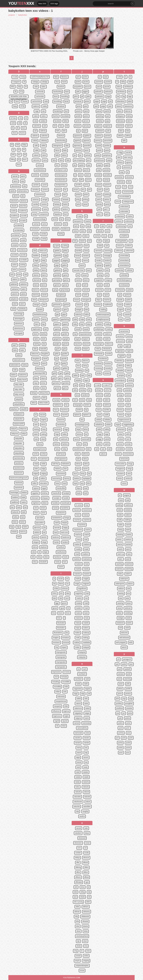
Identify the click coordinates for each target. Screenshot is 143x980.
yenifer (128, 689)
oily (89, 892)
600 (18, 145)
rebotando (99, 354)
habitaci (65, 400)
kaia (88, 226)
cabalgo (45, 82)
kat (86, 305)
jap (78, 131)
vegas (118, 424)
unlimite (129, 270)
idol (61, 598)
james (87, 101)
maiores (79, 618)
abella (12, 191)
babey (25, 365)
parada (106, 170)
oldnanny (87, 912)
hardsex (57, 557)
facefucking (57, 92)
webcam (128, 608)
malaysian (82, 657)
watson (130, 584)
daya (36, 378)
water (120, 574)
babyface (14, 409)
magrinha (79, 593)
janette (78, 116)
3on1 (17, 101)
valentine (129, 361)
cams (44, 224)
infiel (66, 706)
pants (107, 150)
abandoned (16, 186)
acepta (15, 245)
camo (45, 209)
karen (86, 280)
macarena (87, 510)
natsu (77, 787)
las (86, 434)
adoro (22, 304)
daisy (36, 265)
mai (86, 598)
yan (117, 664)
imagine (56, 638)
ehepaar (45, 498)
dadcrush (43, 251)
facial (66, 101)
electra (35, 537)
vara (119, 390)
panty (98, 155)
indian (58, 692)
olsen (85, 941)
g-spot (56, 246)
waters (128, 574)
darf (46, 329)
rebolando (107, 349)
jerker (86, 195)
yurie (131, 738)
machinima (78, 530)
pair (108, 116)
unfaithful (124, 236)
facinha (56, 116)
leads (79, 493)
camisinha (36, 209)
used (127, 319)
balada (14, 532)
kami (87, 246)
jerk (89, 190)
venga (130, 464)
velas (121, 434)
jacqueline (78, 87)
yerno (120, 694)
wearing (120, 603)
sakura (103, 454)
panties (107, 146)
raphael (99, 265)
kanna (86, 260)
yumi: (128, 728)
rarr (107, 275)
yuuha (128, 743)
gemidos (66, 383)
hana (57, 483)
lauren (86, 469)
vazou (121, 405)
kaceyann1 (78, 221)
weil (121, 628)
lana (77, 395)
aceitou (15, 240)
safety (107, 429)
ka (86, 216)
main (86, 608)
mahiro (79, 598)
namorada (86, 723)
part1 (107, 214)
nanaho (78, 738)
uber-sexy (128, 157)
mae (87, 564)
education (44, 483)
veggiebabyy (128, 424)
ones (88, 951)
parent (99, 185)
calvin (44, 155)
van (129, 375)
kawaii (86, 329)
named (77, 723)
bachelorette (19, 458)
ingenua (66, 711)
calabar (43, 121)
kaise (83, 231)
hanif (57, 523)
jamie (79, 106)
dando (44, 295)
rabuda (100, 231)
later (88, 449)
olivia (86, 931)
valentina (119, 361)
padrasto (108, 92)
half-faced (61, 454)
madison (86, 554)
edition (43, 478)
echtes (44, 454)
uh (119, 167)
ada (26, 274)
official (86, 877)
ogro (87, 882)
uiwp (122, 172)
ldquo (79, 488)
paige (103, 106)
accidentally (19, 230)
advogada (19, 333)
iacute (60, 579)
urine (128, 310)
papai (99, 165)
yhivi (117, 699)
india (66, 687)
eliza (35, 562)
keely (78, 349)
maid (86, 603)
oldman (77, 912)
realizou (107, 334)
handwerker (57, 518)
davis (44, 363)
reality (108, 324)
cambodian (40, 180)
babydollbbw (19, 404)
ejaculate (40, 518)
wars (129, 554)
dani (44, 305)
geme (68, 378)
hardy (58, 562)
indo (65, 692)
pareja (106, 180)
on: (82, 951)
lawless (77, 478)
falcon (57, 150)
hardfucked (61, 552)
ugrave (129, 162)
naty (77, 811)
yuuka (120, 748)
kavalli (78, 329)
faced (64, 82)
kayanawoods (85, 334)
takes (120, 111)
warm (128, 549)
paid (96, 106)
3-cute (15, 77)
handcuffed (61, 488)
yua (118, 713)
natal (78, 772)
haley (64, 449)
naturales (77, 797)
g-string (65, 246)
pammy (98, 141)
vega (128, 415)
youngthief (129, 703)
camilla (35, 204)
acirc (13, 250)
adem (24, 289)
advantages (19, 319)
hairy (57, 449)
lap (86, 410)
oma (86, 946)
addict (23, 279)
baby (13, 380)
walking (127, 520)
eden (36, 469)
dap (43, 324)
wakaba (128, 510)
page (104, 101)
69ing (13, 160)
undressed (129, 221)
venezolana (128, 454)
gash (58, 349)
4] (13, 128)
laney (82, 400)
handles (55, 503)
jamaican (78, 101)
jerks (78, 204)
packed (108, 82)
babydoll (19, 399)
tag (124, 96)
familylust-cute (61, 170)
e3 (36, 415)
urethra (128, 305)
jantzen (78, 126)
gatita (56, 354)
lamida (83, 390)
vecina (120, 410)
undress (119, 221)
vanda (131, 380)
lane (75, 400)
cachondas (40, 96)
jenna (88, 180)
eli (39, 552)
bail (25, 507)
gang (55, 290)
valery (128, 366)
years (121, 684)
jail (82, 96)
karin (85, 285)
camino (44, 204)
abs (23, 196)
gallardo (58, 270)
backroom (19, 473)
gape (64, 314)
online (86, 956)
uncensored (128, 192)
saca (99, 410)
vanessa (129, 385)
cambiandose (40, 170)
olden (88, 902)
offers (87, 867)
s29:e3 (99, 395)
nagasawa (78, 689)
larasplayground (82, 424)
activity (23, 265)
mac (87, 505)
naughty (85, 811)
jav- (81, 155)
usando (127, 314)
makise (77, 642)
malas (77, 647)
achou (23, 245)
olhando (85, 921)
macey (86, 515)
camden (36, 185)
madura (79, 564)
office (78, 872)
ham (65, 469)
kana (86, 251)
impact (64, 647)
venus (124, 483)
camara (40, 165)
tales (121, 131)
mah (87, 593)
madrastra (87, 559)
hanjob (64, 523)
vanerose (119, 385)
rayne (106, 295)
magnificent (82, 588)
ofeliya (77, 858)
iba (54, 584)
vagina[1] (120, 351)
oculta (87, 853)
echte (36, 454)
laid (76, 385)
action (15, 265)
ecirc (34, 459)
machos (78, 535)
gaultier (65, 354)
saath (107, 395)
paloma (99, 136)
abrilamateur (23, 191)
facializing (58, 111)
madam (77, 544)
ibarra (61, 584)
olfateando (85, 916)
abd (25, 186)
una (131, 187)
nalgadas (78, 713)
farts (68, 219)
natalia (78, 777)
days (36, 383)
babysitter (19, 438)
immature (66, 638)
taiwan (119, 106)
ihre (54, 613)
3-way (23, 77)
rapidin (108, 265)
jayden (81, 165)
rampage (107, 256)
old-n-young (78, 902)
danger (37, 305)
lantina (79, 410)
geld (54, 378)
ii (64, 618)
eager (35, 420)
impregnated (61, 662)
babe (15, 350)
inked (64, 726)
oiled (75, 892)
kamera (79, 246)
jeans (88, 175)
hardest (65, 542)
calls (43, 150)
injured (65, 721)
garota (65, 344)
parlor (99, 199)
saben (107, 400)
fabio (56, 77)
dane (34, 300)
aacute (15, 176)
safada (98, 420)
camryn (36, 224)
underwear (120, 216)
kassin (77, 300)
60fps (25, 145)
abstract (24, 201)
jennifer (78, 185)
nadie (86, 684)
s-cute (98, 385)
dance (44, 285)
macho (88, 530)
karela (78, 280)
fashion (58, 224)
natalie (86, 777)
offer (78, 863)
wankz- (119, 539)
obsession (78, 843)
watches (119, 569)
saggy (99, 439)
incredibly (57, 687)
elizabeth (43, 562)
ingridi (57, 721)
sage (107, 434)
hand (65, 483)
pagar (97, 101)
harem (61, 567)
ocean (87, 843)
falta (68, 160)
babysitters (19, 448)
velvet (121, 439)
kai (82, 226)
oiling (83, 892)
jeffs (81, 180)
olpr (78, 941)
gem (60, 378)
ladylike (78, 380)
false (61, 160)
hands (56, 508)
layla (76, 483)
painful (107, 111)
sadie (107, 415)
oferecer (86, 858)
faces (56, 96)
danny (44, 319)
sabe (99, 400)
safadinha (99, 424)
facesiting (65, 96)
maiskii (86, 623)
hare (65, 562)
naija (83, 694)
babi (15, 370)
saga (100, 434)
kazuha (78, 344)
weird (127, 628)
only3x (77, 961)
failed (66, 121)
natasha (86, 782)
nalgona (78, 718)
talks (124, 141)
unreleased (124, 285)
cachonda (40, 92)
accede (24, 216)
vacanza (120, 336)
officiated (79, 882)
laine (82, 385)
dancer (36, 290)
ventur (120, 478)
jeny (83, 190)
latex (78, 454)
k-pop (79, 216)
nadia (78, 684)
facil (66, 111)
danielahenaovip (40, 314)
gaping (57, 329)
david (45, 359)
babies (13, 375)
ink (57, 726)
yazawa (121, 674)
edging (44, 474)
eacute (42, 415)
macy (79, 539)
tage (130, 96)
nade (87, 679)
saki (109, 449)
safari (99, 429)
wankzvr (129, 539)
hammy (67, 478)
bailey (16, 517)
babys (24, 434)
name (87, 718)
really (99, 339)
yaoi (131, 664)
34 (26, 87)
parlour (107, 199)
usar (121, 319)
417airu (13, 118)
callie (37, 150)
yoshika (119, 703)
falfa (57, 155)
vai (129, 356)
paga (108, 96)
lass (79, 444)
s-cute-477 (107, 385)
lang (89, 400)
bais (23, 517)
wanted (128, 544)
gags (57, 265)
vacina (129, 336)
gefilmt (65, 368)
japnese (86, 141)
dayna (43, 378)
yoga (131, 699)
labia (78, 361)
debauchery (44, 393)
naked (87, 708)
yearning (127, 679)
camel (45, 185)
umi (124, 187)
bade (24, 497)
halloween (66, 464)
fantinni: (65, 209)
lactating (79, 370)
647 (19, 155)
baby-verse (19, 394)
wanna (120, 544)
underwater (124, 211)
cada (46, 101)
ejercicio (37, 527)
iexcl (67, 598)
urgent (121, 310)
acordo (23, 255)
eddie (43, 464)
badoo (24, 502)
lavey (83, 474)
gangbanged (61, 300)
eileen (45, 503)
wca (129, 593)
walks (121, 525)
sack (99, 415)
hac (66, 405)
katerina (78, 314)
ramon (98, 256)
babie (22, 370)
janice (86, 116)
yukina (127, 718)
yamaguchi (127, 659)
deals (36, 388)
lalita (75, 390)
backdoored (19, 468)
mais (87, 618)
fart (61, 219)
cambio (35, 175)
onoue (82, 970)
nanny (79, 748)
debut (34, 403)
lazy (82, 483)
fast (65, 224)
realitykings (99, 329)
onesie (78, 956)
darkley (44, 334)
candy (44, 239)
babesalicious (19, 360)
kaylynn (86, 339)
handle (66, 498)
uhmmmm (127, 167)
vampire (121, 375)
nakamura (78, 708)
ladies (75, 375)
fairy (61, 126)
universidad (124, 256)
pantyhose (107, 155)
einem (43, 508)
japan (85, 131)
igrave (55, 608)
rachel (97, 236)
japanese (78, 136)
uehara (120, 162)
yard (120, 669)
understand (124, 206)
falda (65, 150)
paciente (99, 82)
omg (76, 951)
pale (108, 131)
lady (89, 375)
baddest (15, 497)
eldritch (37, 532)
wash (128, 559)
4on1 (24, 128)
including (56, 682)
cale (45, 126)
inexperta (57, 706)
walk (120, 520)
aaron (16, 181)
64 (24, 150)
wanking (120, 535)
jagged (85, 92)
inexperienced (61, 701)
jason (87, 150)
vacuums (121, 341)
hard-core (64, 532)
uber (119, 157)
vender (128, 444)
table (130, 82)
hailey (64, 434)
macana (77, 510)
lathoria (86, 454)
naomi (79, 752)
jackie (78, 82)
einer (44, 513)
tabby (123, 82)
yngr (124, 699)
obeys (87, 833)
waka (120, 510)
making (86, 638)
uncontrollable (124, 197)
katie (75, 319)
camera (45, 190)
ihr (68, 608)
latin (78, 459)
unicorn (120, 246)
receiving (98, 368)
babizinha (23, 375)
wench (124, 647)
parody (99, 204)
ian (67, 579)
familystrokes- (61, 185)
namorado (78, 733)
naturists (77, 806)
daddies (36, 256)
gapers (57, 324)
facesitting (57, 101)
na (79, 669)
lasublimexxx (79, 449)
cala (35, 121)
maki (78, 638)
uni (131, 241)
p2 (100, 77)
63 (19, 150)
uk (128, 172)
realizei (98, 334)
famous (58, 190)
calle (36, 146)
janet (86, 111)
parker (99, 195)
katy (82, 324)
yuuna (128, 748)
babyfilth (24, 409)
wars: (121, 559)
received (98, 363)
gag (66, 256)
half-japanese (61, 459)
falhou (64, 155)
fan (65, 190)
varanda (127, 390)
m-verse (79, 505)
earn (36, 424)
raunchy (99, 290)
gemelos (56, 383)
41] (21, 118)
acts (12, 274)
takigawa (120, 116)
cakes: (44, 116)
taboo (119, 87)
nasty (86, 767)
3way (15, 106)
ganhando (57, 305)
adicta (23, 294)
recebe (109, 354)
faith (58, 131)
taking (129, 116)
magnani (86, 584)
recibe (99, 373)
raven (108, 290)
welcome (124, 633)
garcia (57, 334)
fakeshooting (61, 141)
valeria (120, 366)
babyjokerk (19, 414)
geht (55, 373)
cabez (43, 87)
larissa (79, 434)
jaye (89, 165)
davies (36, 363)
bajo (18, 527)
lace (78, 366)
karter (86, 295)
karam (85, 275)
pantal (99, 146)
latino (86, 464)
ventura (128, 478)
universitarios (124, 265)
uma (118, 187)
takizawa (120, 121)
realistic (99, 324)
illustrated (61, 623)
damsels (37, 280)
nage (76, 694)
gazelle (64, 359)
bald (19, 537)
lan (90, 390)
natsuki (78, 792)
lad (87, 370)
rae (110, 236)
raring (100, 275)
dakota (43, 265)
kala (75, 241)
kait (89, 231)
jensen (76, 190)
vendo (129, 449)
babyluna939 (19, 424)
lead (86, 488)
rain (107, 246)
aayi (23, 181)
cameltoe (35, 190)
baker (25, 527)
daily (44, 260)
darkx (36, 339)
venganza (120, 469)
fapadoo (58, 214)
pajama (98, 126)
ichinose (65, 588)
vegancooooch (124, 420)
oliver (78, 931)
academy (14, 216)
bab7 (15, 345)
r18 (96, 226)
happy (65, 527)
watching (129, 569)
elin (33, 557)
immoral (66, 642)
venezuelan (120, 464)
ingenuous (57, 716)
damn (44, 275)
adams (15, 279)
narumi (86, 757)
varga (120, 395)
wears (129, 603)
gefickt (57, 368)
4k (18, 128)
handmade (66, 503)
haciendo (57, 429)
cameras (35, 199)
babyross (15, 434)
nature (88, 802)
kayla (78, 339)
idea (68, 593)
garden (65, 334)
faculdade (65, 116)
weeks (129, 623)
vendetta (120, 449)
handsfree (65, 508)
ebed (43, 439)
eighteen (36, 503)
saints (107, 444)
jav (75, 155)
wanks (129, 535)
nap (86, 752)
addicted (14, 284)
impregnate (61, 657)
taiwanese (128, 106)
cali (35, 131)
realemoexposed (103, 314)
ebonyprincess (40, 449)
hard (56, 532)
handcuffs (56, 493)
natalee (86, 772)
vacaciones (124, 331)
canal (35, 234)
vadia (129, 341)
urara (120, 305)
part (99, 209)
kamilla (79, 251)
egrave (36, 488)
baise (15, 522)
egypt (44, 488)
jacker (85, 77)
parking (107, 195)
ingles (67, 716)
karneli (86, 290)
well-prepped (121, 642)
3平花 (22, 106)
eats (36, 439)
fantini (65, 204)
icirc (61, 593)
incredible (66, 682)
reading (103, 310)
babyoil (14, 429)
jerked (78, 195)
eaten (36, 434)
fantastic (66, 199)
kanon (82, 265)
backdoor (19, 463)
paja (107, 121)
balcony (23, 532)
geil (61, 373)
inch (56, 677)
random (107, 260)
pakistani (100, 131)
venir (129, 474)
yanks (124, 664)
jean (81, 175)
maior (86, 613)
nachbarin (82, 674)
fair (55, 126)
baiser (23, 522)
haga (66, 429)
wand (128, 525)
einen (36, 513)
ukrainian (119, 177)
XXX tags (54, 4)
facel (67, 92)
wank (128, 530)
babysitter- (19, 443)
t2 (130, 77)
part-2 (99, 214)
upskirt (128, 300)
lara (82, 420)
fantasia (56, 199)
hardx (66, 557)
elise (46, 557)
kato (89, 319)
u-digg (120, 153)
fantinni (56, 209)
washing (119, 564)
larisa (86, 429)
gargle (66, 339)
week (129, 618)
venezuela (124, 459)
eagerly (44, 420)
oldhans (86, 907)
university (120, 270)
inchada (64, 677)
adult (13, 309)
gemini (57, 388)
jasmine (78, 150)
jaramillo (87, 146)
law (89, 474)
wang (121, 530)
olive (78, 926)
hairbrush (64, 439)
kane (78, 260)
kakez (86, 236)
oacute (79, 828)
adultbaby (22, 309)
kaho (76, 226)
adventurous (19, 328)
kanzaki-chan (79, 270)
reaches (107, 300)
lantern (87, 405)
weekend (120, 623)
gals (66, 270)
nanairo (87, 738)
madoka (77, 559)
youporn (12, 15)
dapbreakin (37, 329)
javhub (88, 155)
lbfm (89, 483)
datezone (35, 354)
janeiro (78, 111)
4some (22, 133)
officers (78, 877)
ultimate (121, 182)
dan (45, 280)
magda (86, 579)
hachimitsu (61, 424)
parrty (107, 204)
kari (79, 285)
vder (128, 405)
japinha (77, 141)
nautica (82, 816)
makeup (86, 633)
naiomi (78, 703)
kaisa (75, 231)
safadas (107, 420)
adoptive (14, 299)
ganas (65, 285)
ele (44, 532)
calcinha (37, 126)
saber (99, 405)
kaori (89, 270)
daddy (44, 256)
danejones (43, 300)
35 (15, 92)
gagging (65, 260)
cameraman (40, 195)
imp (57, 647)
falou (54, 160)
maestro (87, 574)
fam (57, 165)
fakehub (61, 136)
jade (78, 92)
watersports (120, 584)
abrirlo (16, 196)
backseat (19, 483)
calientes (44, 136)
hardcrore (66, 537)
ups (120, 295)
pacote (107, 87)
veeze (121, 415)
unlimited (124, 275)
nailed (79, 699)
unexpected (124, 231)
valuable (120, 370)
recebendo (103, 359)
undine (130, 216)
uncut (118, 202)
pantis (99, 150)
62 (13, 150)
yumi (120, 728)
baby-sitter (19, 385)
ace (24, 235)
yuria (124, 738)
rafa (99, 241)
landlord (85, 395)
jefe (75, 180)
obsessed (82, 838)
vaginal (129, 351)
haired (56, 444)
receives (108, 363)
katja (82, 319)
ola (89, 897)
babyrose (23, 429)
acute (19, 274)
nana (87, 733)
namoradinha (82, 728)
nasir (78, 767)
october (78, 853)
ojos (75, 897)
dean (44, 388)
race (107, 231)
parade (98, 175)
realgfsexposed (103, 319)
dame (44, 270)
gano (65, 310)
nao (86, 748)
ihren (68, 613)
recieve (107, 373)
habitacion (58, 405)
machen (77, 520)
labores (86, 361)
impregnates (61, 667)
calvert (36, 155)
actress (22, 270)
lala (88, 385)
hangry (67, 518)
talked (120, 136)
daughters (36, 359)
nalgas (87, 713)
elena (35, 547)
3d (11, 101)
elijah (46, 552)
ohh (76, 887)
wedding (128, 613)
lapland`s (87, 415)
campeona (44, 214)
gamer (66, 280)
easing (36, 429)
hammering (57, 478)
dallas (36, 270)
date (35, 349)
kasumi (79, 305)
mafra (78, 579)
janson (86, 121)
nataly (77, 782)
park (107, 190)
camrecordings (40, 219)
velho (128, 434)
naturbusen (78, 802)
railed (100, 246)
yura (129, 733)
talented (120, 126)
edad (36, 464)
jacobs (86, 82)
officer (86, 872)
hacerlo (65, 415)
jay (75, 165)
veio (130, 429)
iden (55, 598)
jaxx (88, 160)
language (78, 405)
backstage (14, 492)
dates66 (43, 349)
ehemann (35, 498)
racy (104, 236)
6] (19, 160)
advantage (19, 314)
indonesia (61, 696)
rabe (103, 226)
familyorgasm (61, 175)
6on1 (25, 160)
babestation (15, 365)
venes (118, 454)
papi (99, 170)
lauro (75, 474)
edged (36, 474)
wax (129, 588)
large (78, 429)
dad (35, 251)
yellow (120, 689)
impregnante (61, 652)
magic (77, 584)
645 (13, 155)
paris (100, 190)
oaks (86, 828)
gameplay (57, 280)
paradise (107, 175)
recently (108, 368)
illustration (61, 628)
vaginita (121, 356)
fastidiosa (65, 229)
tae (118, 96)
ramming (108, 251)
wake (120, 515)
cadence (36, 106)
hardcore (56, 537)
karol (78, 295)
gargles (57, 344)
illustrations (58, 633)
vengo (130, 469)
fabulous (64, 77)
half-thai (56, 464)
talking (128, 136)
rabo (109, 226)
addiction (24, 284)
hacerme (61, 420)
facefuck (61, 87)
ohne (83, 887)
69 (25, 155)
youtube (129, 708)
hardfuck (61, 547)
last (85, 444)
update (130, 290)
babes (19, 355)
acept (23, 240)
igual (62, 608)
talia (128, 131)
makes (77, 633)
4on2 (15, 133)
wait (128, 500)
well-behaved (124, 638)
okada (82, 897)
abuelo (14, 206)
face (57, 82)
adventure (19, 324)
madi (77, 554)
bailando (15, 512)
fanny (58, 195)
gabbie (57, 251)
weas (119, 608)
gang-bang (64, 290)
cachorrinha (36, 101)
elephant (44, 547)
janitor (78, 121)
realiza (109, 329)
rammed (98, 251)
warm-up (121, 554)
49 (25, 123)
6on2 (19, 164)
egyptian (35, 493)
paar (106, 77)
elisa (39, 557)
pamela (108, 136)
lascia (76, 439)
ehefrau (45, 493)
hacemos (64, 410)
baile (24, 512)
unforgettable (121, 241)
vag (120, 346)
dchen (43, 383)
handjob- (57, 498)
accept (14, 221)
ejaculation (40, 523)
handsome (61, 513)
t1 (126, 77)
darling (37, 344)
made (86, 549)
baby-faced (22, 380)
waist (121, 500)
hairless (65, 444)
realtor (107, 339)
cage (37, 111)
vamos (129, 370)
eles (34, 552)
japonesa (77, 146)
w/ (120, 495)
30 (24, 82)
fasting (61, 234)
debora (37, 398)
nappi (78, 757)
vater (121, 400)
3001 (13, 87)
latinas (78, 464)
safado (109, 424)
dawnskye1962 (40, 373)
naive (86, 703)
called (43, 146)
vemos (120, 444)
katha (87, 314)
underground (128, 202)
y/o (118, 659)
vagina (127, 346)
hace (56, 410)
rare (107, 270)
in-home (67, 672)
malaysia (82, 652)
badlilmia (15, 502)
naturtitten (87, 806)
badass (24, 492)
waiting (119, 505)
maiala (79, 603)
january (86, 126)
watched (129, 564)
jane (86, 106)
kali (89, 241)
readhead (108, 305)
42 (26, 118)
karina (78, 290)
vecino (128, 410)
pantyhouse (100, 160)
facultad (57, 121)
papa (109, 160)
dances (44, 290)
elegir (44, 542)
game (65, 275)
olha (77, 921)
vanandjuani (120, 380)
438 (20, 123)
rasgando (99, 280)
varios (128, 395)
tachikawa (121, 92)
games (57, 285)
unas (118, 192)
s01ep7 (99, 390)
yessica (128, 694)
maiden (79, 608)
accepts (23, 221)
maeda (86, 569)
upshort (127, 295)
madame (87, 544)
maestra (77, 574)
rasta (100, 285)
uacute (128, 153)
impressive (56, 672)
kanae (78, 256)
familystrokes (61, 180)
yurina (120, 743)
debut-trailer (44, 403)
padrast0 (98, 92)
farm (66, 214)
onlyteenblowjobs (82, 966)
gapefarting (65, 319)
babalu (22, 345)
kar (78, 275)
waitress (128, 505)
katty (75, 324)
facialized (61, 106)
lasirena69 (86, 439)
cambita (44, 175)
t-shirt (119, 77)
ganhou (57, 310)
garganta (57, 339)
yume (128, 723)
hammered (61, 474)
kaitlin (78, 236)
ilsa (67, 633)
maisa (78, 623)
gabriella (58, 256)
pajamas (108, 126)
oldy (76, 916)
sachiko (107, 410)
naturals (87, 797)
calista (35, 141)
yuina (130, 713)
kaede (88, 221)
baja (12, 527)
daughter (45, 354)
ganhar (66, 305)
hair (56, 439)
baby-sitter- (19, 389)
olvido (79, 946)
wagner (127, 495)
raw (99, 295)
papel (107, 165)
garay (65, 329)
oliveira (85, 926)
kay (75, 334)
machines (82, 525)
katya (89, 324)
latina (85, 459)
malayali (86, 647)
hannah (57, 527)
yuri (117, 738)
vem (128, 439)
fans (65, 195)
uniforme (119, 251)
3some (25, 101)
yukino (120, 723)
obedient (78, 833)
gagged (56, 260)
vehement (121, 429)
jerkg (78, 199)
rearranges (98, 344)
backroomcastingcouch (19, 478)
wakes (128, 515)
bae (12, 507)
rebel (98, 349)
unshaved (120, 290)
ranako (99, 260)
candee (44, 234)
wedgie (121, 618)
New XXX (42, 4)
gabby (65, 251)
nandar (86, 743)
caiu (43, 111)
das (44, 344)
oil (89, 887)
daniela (40, 310)
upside (120, 300)
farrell (55, 219)
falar (67, 146)
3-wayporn (16, 82)
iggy (57, 603)
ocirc (79, 848)
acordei (14, 255)
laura (78, 469)
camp (34, 214)
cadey (45, 106)
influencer (56, 711)
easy (44, 429)
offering (78, 867)
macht (87, 535)
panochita (108, 141)
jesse (85, 204)
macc (78, 515)
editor (34, 483)
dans (37, 324)
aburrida (23, 206)
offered (85, 863)
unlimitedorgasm (124, 280)
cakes (36, 116)
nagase (87, 689)
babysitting (19, 453)
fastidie (56, 229)
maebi (78, 569)
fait (67, 126)
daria (36, 334)
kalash (82, 241)
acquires (14, 260)
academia (23, 211)
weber (119, 613)
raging (106, 241)
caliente (35, 136)
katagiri (79, 310)
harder (56, 542)
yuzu (128, 752)
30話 (20, 87)
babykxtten (23, 15)
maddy (78, 549)
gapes (65, 324)
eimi (36, 508)
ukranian (129, 177)
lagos (87, 380)
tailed (130, 101)
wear (127, 598)
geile (67, 373)
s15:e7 (108, 390)
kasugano (86, 300)
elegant (36, 542)
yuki (120, 718)
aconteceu (22, 250)
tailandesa (121, 101)
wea (121, 598)
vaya (128, 400)
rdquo (99, 300)
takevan (128, 111)
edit (36, 478)
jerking (86, 199)
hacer (57, 415)
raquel (100, 270)
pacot (99, 87)
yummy (121, 733)
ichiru (55, 593)
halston (58, 469)
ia (54, 579)
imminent (56, 642)
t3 (117, 82)
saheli (107, 439)
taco (130, 92)
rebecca (109, 344)
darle (44, 339)
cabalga (35, 82)
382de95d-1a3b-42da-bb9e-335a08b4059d (19, 97)
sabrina (107, 405)
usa (120, 314)
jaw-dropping (79, 160)
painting (100, 116)
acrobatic (24, 260)
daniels (36, 319)
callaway (44, 141)
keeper (86, 349)
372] (21, 92)
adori (15, 304)
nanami (78, 743)
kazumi (86, 344)
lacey (85, 366)
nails (86, 699)
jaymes (78, 170)
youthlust (120, 708)
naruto (79, 762)
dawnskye (40, 368)
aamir (23, 176)
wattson (121, 588)
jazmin (86, 170)
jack (78, 77)
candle (36, 239)
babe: (22, 350)
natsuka (86, 787)
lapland (77, 415)
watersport (124, 579)
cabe (36, 87)
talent (129, 121)
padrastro (100, 96)
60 (12, 145)
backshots (19, 488)
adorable (24, 299)
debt (44, 398)
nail (89, 694)
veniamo (121, 474)
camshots (35, 229)
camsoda (45, 229)
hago (57, 434)
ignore (64, 603)
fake (64, 131)
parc (99, 180)
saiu (103, 449)
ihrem (60, 613)
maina (78, 613)
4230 (13, 123)
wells (131, 642)
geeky (64, 363)
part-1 (106, 209)
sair (97, 449)
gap (57, 314)
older (77, 907)
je (75, 175)
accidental (19, 225)
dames (36, 275)
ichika (56, 588)
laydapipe (86, 478)
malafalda (86, 642)
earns (43, 424)
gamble (57, 275)
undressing (121, 226)
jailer (88, 96)
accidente (16, 235)
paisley (100, 121)
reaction (98, 305)
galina (65, 265)
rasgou (108, 280)
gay (57, 359)
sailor (99, 444)
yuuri (121, 752)
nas (86, 762)
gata (64, 349)
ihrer (59, 618)
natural (86, 792)
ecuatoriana (43, 459)
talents (129, 126)
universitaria (124, 260)
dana (36, 285)
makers (86, 628)
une (130, 226)
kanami (86, 256)
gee (57, 363)
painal (99, 111)
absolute (14, 201)
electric (44, 537)
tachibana (128, 87)
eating (44, 434)
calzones (36, 160)
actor (14, 270)
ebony (40, 444)
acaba (13, 211)
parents (107, 185)
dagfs (36, 260)
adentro (15, 294)
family (64, 165)
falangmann (58, 146)
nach (85, 669)
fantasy (57, 204)
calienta (43, 131)
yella (128, 684)
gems (65, 388)
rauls (107, 285)
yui (124, 713)
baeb (19, 507)
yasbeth (127, 669)
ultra (129, 182)
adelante (15, 289)
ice (68, 584)
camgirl (45, 199)
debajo (34, 393)
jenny (87, 185)
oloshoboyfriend (82, 936)
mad (86, 539)
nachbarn (78, 679)
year (119, 679)
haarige (56, 400)
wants (120, 549)
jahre (76, 96)
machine (87, 520)
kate (87, 310)
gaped (55, 319)
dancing (36, 295)
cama (45, 160)
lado (83, 375)
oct (85, 848)
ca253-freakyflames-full (40, 77)
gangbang (61, 295)
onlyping (86, 961)
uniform (129, 246)
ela (45, 527)
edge (44, 469)
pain (110, 106)
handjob (66, 493)
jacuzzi (87, 87)
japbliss (87, 136)
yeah (129, 674)
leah (86, 493)
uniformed (129, 251)
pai (110, 101)
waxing (121, 593)
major (78, 628)
